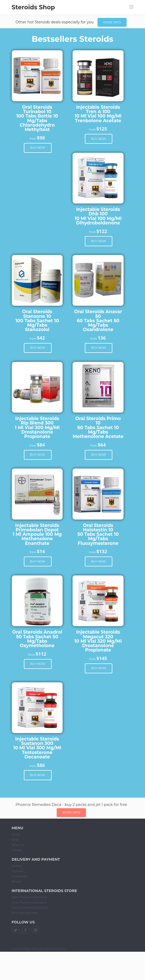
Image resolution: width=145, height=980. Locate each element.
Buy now (38, 148)
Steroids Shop (33, 7)
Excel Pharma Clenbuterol (29, 902)
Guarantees (20, 876)
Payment (18, 871)
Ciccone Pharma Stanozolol (30, 907)
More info (112, 22)
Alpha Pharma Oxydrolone (30, 897)
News (15, 839)
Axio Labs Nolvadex (25, 913)
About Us (18, 845)
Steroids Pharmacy (55, 949)
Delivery (17, 866)
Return (16, 881)
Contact (17, 850)
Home (16, 834)
